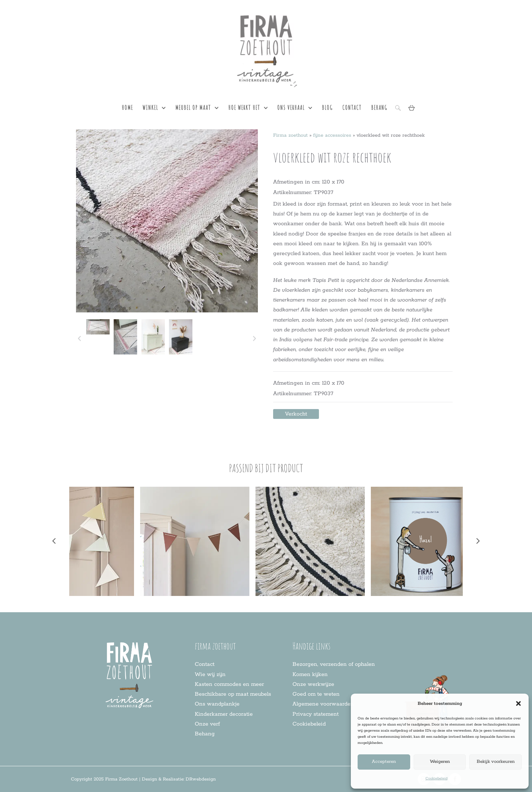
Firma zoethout (290, 135)
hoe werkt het (248, 108)
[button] (518, 703)
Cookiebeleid (436, 778)
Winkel (154, 108)
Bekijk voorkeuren (496, 762)
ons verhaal (295, 108)
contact (352, 108)
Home (127, 108)
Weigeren (440, 762)
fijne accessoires (332, 135)
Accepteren (384, 762)
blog (327, 108)
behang (379, 108)
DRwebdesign (201, 779)
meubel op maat (197, 108)
